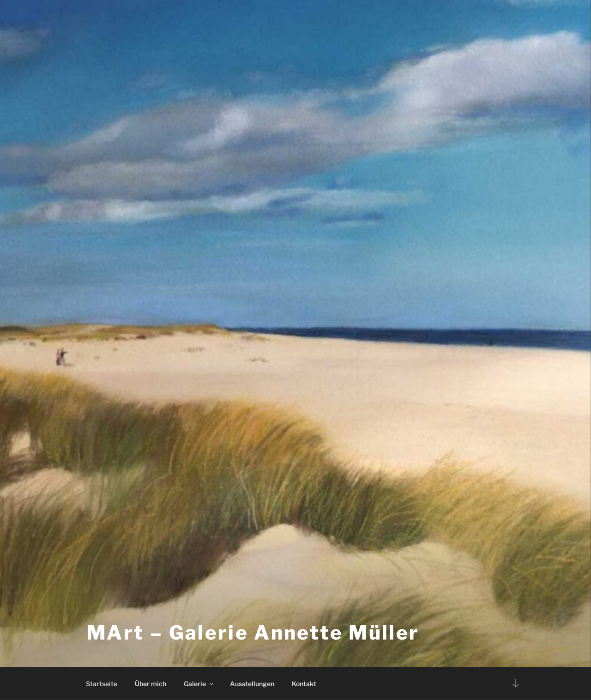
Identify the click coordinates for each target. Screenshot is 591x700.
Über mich (151, 684)
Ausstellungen (252, 684)
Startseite (102, 684)
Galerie (199, 684)
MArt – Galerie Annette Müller (253, 632)
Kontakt (304, 684)
